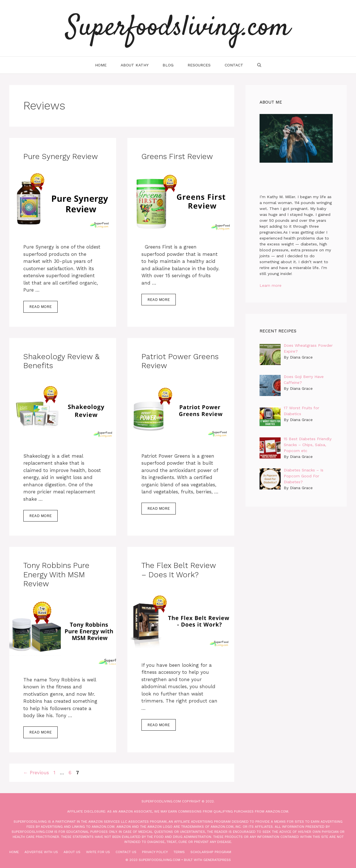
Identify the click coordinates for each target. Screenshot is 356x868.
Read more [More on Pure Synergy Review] (40, 307)
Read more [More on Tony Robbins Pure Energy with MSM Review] (40, 732)
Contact (234, 65)
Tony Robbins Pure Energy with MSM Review (56, 575)
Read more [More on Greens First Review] (159, 300)
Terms (179, 852)
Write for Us (98, 852)
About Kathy (135, 65)
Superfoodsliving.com (178, 28)
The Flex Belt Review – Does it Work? (179, 570)
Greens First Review (177, 156)
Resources (199, 65)
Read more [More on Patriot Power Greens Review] (159, 508)
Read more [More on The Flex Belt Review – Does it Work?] (159, 725)
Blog (168, 65)
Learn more (271, 285)
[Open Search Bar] (259, 65)
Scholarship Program (211, 852)
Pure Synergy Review (61, 156)
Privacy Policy (155, 852)
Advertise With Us (41, 852)
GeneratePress (217, 860)
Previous (36, 773)
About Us (72, 852)
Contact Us (126, 852)
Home (101, 65)
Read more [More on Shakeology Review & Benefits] (40, 516)
